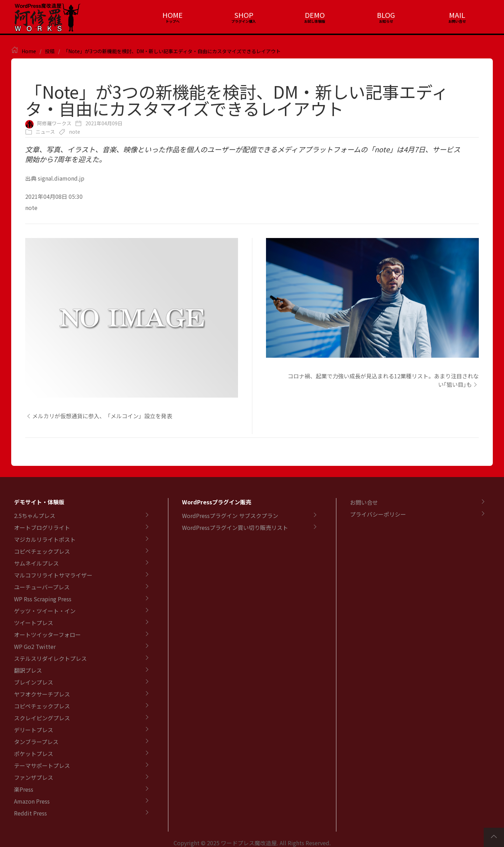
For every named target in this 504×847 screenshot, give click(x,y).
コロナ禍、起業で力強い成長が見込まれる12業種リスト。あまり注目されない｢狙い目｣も (383, 380)
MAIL (457, 15)
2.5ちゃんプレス (35, 516)
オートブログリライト (42, 527)
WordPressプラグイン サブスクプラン (230, 516)
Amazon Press (32, 801)
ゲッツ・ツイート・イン (45, 611)
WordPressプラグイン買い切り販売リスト (235, 527)
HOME (173, 15)
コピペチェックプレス (42, 551)
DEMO (315, 15)
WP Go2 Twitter (35, 646)
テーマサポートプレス (42, 765)
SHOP (244, 15)
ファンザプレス (34, 777)
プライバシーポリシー (378, 514)
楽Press (24, 789)
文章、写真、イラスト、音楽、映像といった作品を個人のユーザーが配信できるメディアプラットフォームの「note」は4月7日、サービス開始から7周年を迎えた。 (243, 154)
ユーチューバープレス (42, 587)
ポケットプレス (34, 754)
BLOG (386, 15)
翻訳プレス (28, 670)
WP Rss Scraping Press (43, 599)
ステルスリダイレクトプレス (50, 658)
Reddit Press (30, 813)
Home (29, 51)
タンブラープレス (36, 742)
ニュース (45, 132)
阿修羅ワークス (54, 123)
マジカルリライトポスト (45, 539)
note (75, 132)
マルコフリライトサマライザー (53, 575)
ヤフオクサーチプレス (42, 694)
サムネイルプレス (36, 563)
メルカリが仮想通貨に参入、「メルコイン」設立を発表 (99, 416)
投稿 (50, 51)
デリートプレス (34, 730)
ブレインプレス (34, 682)
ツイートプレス (34, 623)
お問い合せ (364, 502)
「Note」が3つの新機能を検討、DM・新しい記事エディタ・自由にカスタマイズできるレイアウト (172, 51)
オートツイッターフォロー (47, 635)
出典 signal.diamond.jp (55, 178)
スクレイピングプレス (42, 718)
